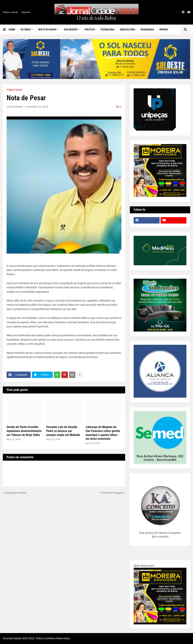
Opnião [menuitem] (164, 29)
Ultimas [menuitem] (26, 29)
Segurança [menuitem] (147, 29)
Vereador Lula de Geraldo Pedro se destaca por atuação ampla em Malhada (63, 431)
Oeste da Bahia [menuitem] (47, 29)
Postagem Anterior (16, 493)
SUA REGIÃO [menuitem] (70, 29)
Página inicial (14, 90)
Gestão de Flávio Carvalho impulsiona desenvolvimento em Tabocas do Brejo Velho (24, 431)
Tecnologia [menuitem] (107, 29)
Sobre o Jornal (10, 12)
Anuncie (26, 12)
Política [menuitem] (90, 29)
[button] (6, 29)
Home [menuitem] (12, 29)
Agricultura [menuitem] (127, 29)
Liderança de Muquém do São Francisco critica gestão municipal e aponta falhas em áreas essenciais (103, 433)
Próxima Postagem (112, 493)
